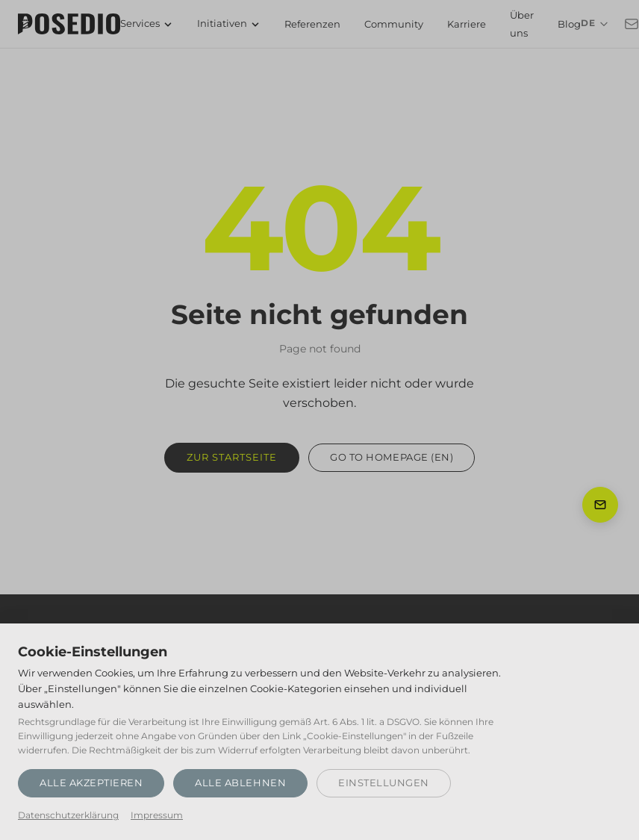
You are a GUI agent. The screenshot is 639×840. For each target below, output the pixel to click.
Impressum (157, 815)
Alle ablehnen (240, 783)
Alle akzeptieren (91, 783)
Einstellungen (384, 783)
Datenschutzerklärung (68, 815)
